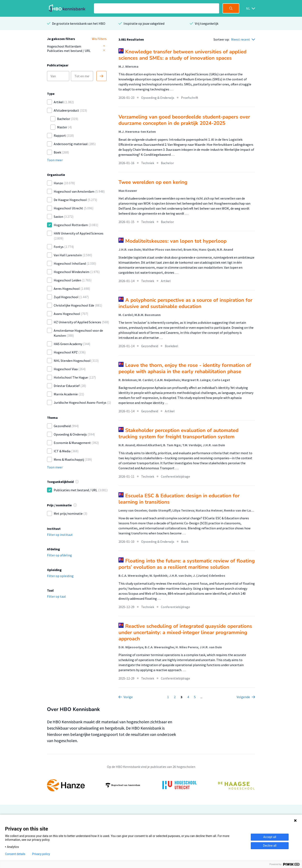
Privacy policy (41, 854)
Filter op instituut (60, 535)
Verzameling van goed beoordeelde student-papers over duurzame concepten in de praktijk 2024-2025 (184, 120)
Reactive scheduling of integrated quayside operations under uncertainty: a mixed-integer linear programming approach (185, 632)
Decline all (270, 846)
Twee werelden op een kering (153, 182)
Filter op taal (56, 596)
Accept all (270, 837)
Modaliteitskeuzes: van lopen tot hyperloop (176, 241)
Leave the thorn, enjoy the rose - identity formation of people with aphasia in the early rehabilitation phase (185, 368)
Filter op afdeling (59, 555)
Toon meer (55, 160)
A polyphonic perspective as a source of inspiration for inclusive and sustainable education (185, 303)
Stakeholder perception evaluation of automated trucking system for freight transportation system (178, 433)
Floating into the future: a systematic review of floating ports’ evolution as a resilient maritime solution (187, 564)
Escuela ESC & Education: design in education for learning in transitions (179, 499)
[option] (151, 785)
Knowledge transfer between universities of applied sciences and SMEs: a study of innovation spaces (182, 55)
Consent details (15, 854)
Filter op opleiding (60, 576)
